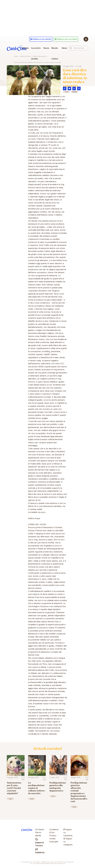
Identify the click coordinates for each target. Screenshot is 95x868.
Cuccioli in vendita (36, 53)
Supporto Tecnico (40, 842)
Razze (46, 48)
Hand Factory (61, 863)
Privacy (53, 836)
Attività (25, 48)
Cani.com (17, 48)
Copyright (54, 842)
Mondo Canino (55, 53)
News (64, 48)
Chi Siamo (40, 829)
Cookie (52, 839)
